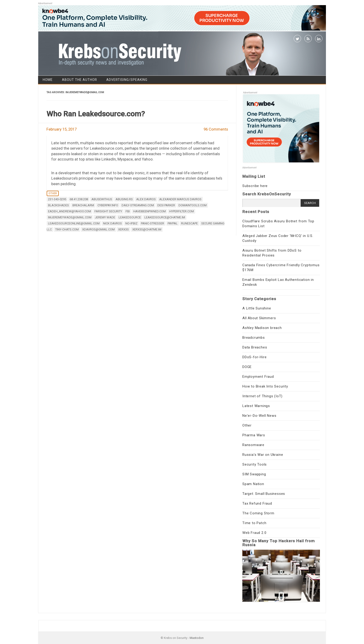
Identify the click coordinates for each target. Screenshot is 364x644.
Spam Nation (253, 484)
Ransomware (253, 445)
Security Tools (255, 464)
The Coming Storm (258, 513)
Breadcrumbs (254, 338)
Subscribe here (255, 186)
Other (53, 193)
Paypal (173, 223)
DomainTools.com (193, 205)
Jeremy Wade (105, 217)
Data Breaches (255, 347)
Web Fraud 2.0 (254, 533)
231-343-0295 (57, 199)
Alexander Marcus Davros (180, 199)
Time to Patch (254, 523)
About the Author (80, 80)
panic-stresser (153, 223)
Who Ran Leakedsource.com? (96, 114)
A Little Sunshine (257, 308)
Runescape (189, 223)
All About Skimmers (259, 318)
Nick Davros (112, 223)
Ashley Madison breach (262, 328)
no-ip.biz (131, 223)
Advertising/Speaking (127, 80)
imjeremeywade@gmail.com (70, 217)
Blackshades (58, 205)
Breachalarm (83, 205)
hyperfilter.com (182, 211)
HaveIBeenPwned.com (149, 211)
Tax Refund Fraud (257, 503)
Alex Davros (146, 199)
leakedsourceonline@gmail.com (74, 223)
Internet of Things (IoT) (262, 396)
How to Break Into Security (265, 386)
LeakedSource (130, 217)
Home (48, 80)
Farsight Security (108, 211)
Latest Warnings (256, 406)
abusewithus (102, 199)
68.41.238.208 (79, 199)
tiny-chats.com (67, 229)
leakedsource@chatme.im (165, 217)
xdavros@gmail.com (98, 229)
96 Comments (216, 129)
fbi (128, 211)
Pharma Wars (254, 435)
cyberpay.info (108, 205)
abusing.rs (124, 199)
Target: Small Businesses (264, 494)
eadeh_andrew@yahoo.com (70, 211)
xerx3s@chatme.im (147, 229)
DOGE (247, 367)
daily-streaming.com (138, 205)
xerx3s (123, 229)
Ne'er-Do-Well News (259, 416)
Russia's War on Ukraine (263, 455)
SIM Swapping (254, 474)
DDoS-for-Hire (254, 357)
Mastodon (197, 638)
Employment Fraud (258, 377)
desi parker (166, 205)
